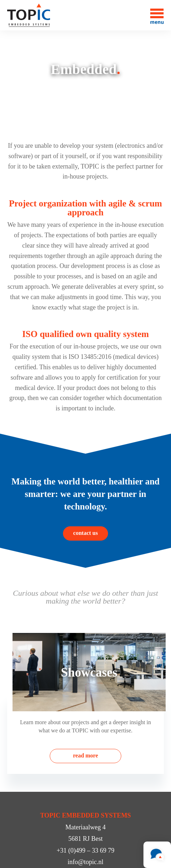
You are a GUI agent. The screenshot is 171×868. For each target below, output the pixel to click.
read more (85, 755)
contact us (86, 533)
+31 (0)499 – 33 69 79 (85, 850)
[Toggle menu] (157, 15)
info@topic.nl (85, 862)
